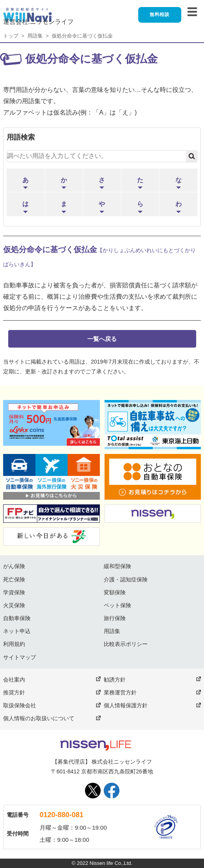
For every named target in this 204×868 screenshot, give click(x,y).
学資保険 (14, 592)
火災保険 (14, 605)
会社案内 (14, 680)
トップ (11, 36)
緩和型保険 (117, 566)
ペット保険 (117, 605)
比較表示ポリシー (126, 644)
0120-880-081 (61, 815)
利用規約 (14, 644)
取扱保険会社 (20, 705)
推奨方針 (14, 692)
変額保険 (115, 592)
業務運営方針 (120, 692)
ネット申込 (17, 631)
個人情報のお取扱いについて (39, 718)
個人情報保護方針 (126, 705)
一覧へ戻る (102, 339)
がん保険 (14, 566)
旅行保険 (115, 618)
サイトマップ (20, 657)
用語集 (35, 36)
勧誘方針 (115, 680)
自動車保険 (17, 618)
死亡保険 (14, 579)
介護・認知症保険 (126, 579)
